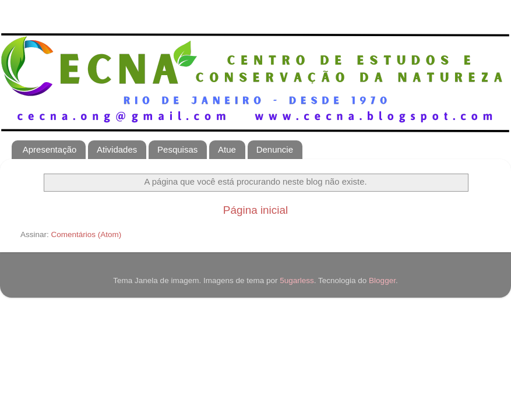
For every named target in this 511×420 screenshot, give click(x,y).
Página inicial (255, 210)
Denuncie (275, 149)
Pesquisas (177, 149)
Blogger (382, 280)
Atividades (117, 149)
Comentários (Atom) (87, 234)
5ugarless (297, 280)
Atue (227, 149)
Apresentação (50, 149)
